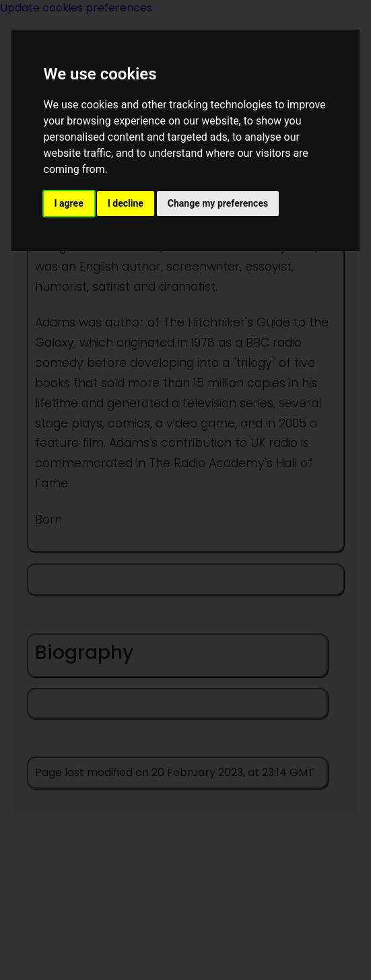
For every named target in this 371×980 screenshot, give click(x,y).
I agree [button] (69, 203)
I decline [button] (126, 203)
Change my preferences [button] (218, 203)
